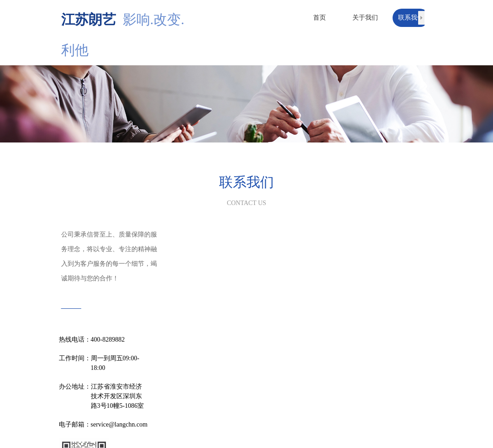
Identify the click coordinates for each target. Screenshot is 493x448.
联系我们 (411, 18)
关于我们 (365, 18)
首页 (320, 18)
